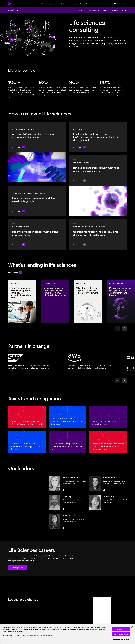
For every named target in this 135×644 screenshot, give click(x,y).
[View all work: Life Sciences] (15, 272)
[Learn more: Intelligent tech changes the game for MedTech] (37, 234)
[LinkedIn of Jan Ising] (63, 509)
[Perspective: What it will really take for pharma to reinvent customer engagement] (88, 301)
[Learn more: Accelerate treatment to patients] (98, 234)
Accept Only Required (121, 634)
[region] (67, 634)
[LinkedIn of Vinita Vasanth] (63, 528)
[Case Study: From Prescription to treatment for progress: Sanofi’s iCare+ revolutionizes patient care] (22, 301)
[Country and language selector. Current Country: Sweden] (120, 4)
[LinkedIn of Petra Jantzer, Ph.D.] (63, 490)
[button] (17, 568)
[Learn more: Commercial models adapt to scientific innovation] (37, 201)
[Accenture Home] (14, 4)
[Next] (124, 328)
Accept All (121, 629)
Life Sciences (13, 10)
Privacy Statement (47, 636)
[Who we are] (72, 4)
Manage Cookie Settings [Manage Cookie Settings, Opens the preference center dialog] (121, 639)
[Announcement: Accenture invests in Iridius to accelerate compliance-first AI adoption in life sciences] (55, 301)
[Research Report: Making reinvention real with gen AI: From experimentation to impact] (121, 301)
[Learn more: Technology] (98, 137)
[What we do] (47, 4)
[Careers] (84, 4)
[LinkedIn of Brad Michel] (104, 490)
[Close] (132, 627)
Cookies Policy (33, 636)
